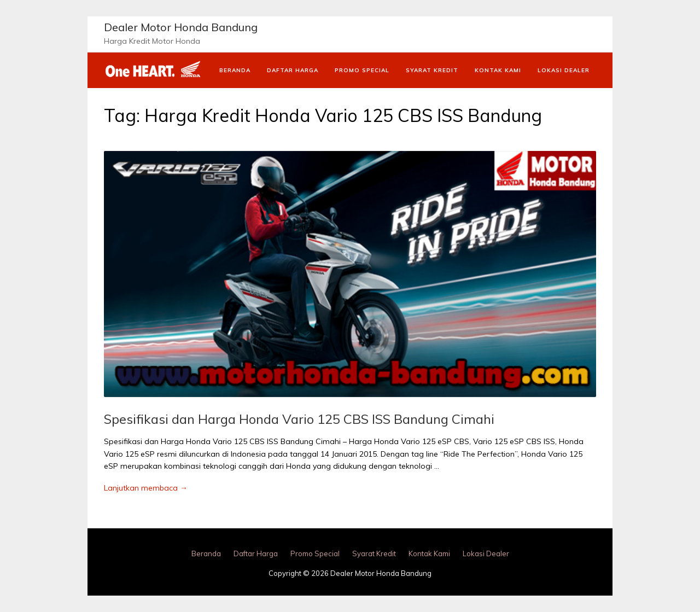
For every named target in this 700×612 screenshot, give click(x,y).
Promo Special (362, 70)
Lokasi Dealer (564, 70)
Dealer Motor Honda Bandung (181, 27)
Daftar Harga (293, 70)
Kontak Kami (498, 70)
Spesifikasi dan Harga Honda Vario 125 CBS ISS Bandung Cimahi (299, 419)
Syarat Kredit (432, 70)
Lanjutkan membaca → (146, 488)
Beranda (235, 70)
